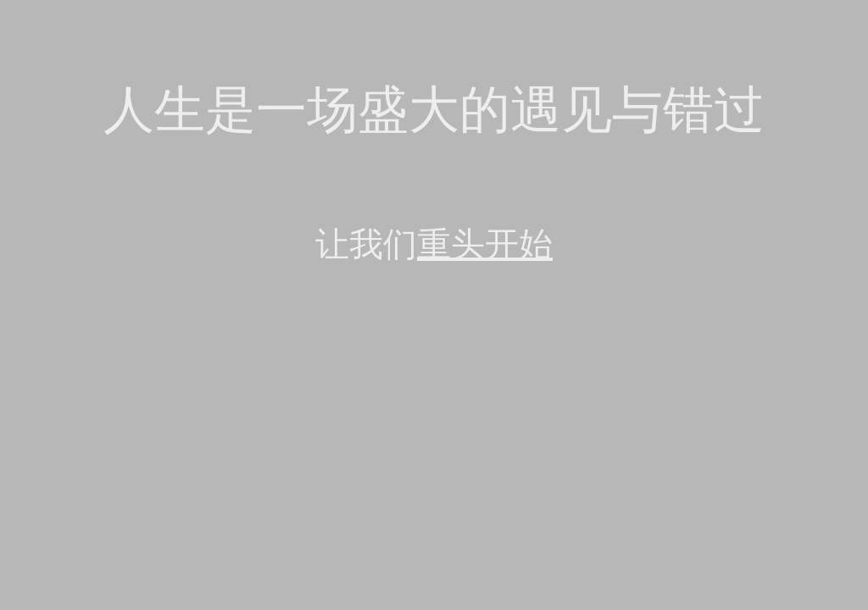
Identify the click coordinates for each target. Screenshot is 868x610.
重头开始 (485, 244)
